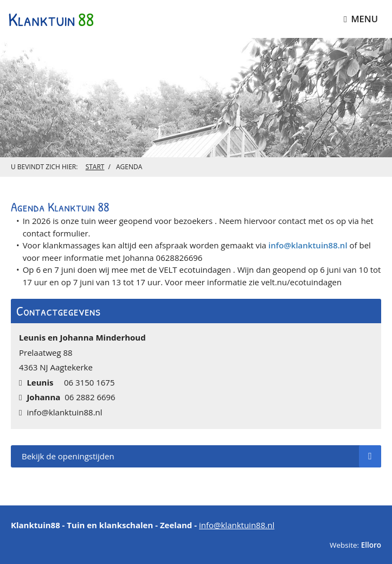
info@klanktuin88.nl (308, 245)
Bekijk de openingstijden (201, 456)
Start (95, 167)
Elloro (371, 545)
